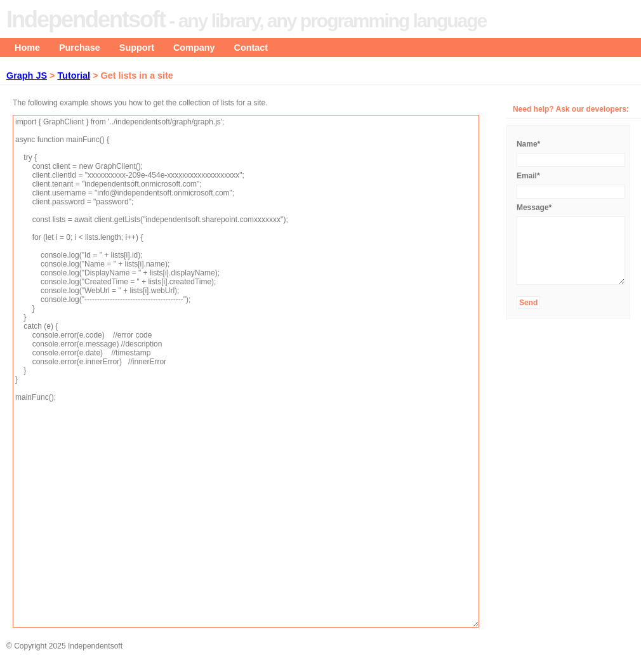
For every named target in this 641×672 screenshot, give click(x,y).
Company (194, 48)
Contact (251, 48)
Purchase (80, 48)
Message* (534, 208)
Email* (528, 176)
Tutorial (74, 76)
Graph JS (27, 76)
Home (27, 48)
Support (137, 48)
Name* (528, 144)
